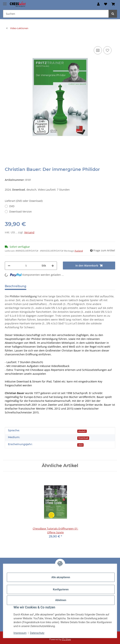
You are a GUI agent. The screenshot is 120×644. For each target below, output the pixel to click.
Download (83, 438)
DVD (12, 206)
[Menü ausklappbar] (5, 2)
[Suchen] (113, 14)
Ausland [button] (79, 251)
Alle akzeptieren (61, 577)
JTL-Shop (66, 639)
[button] (98, 4)
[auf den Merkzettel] (107, 50)
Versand (29, 232)
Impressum (20, 633)
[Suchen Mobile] (56, 14)
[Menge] (26, 266)
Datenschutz (37, 633)
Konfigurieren (61, 589)
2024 (80, 445)
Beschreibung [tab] (16, 286)
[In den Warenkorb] (8, 40)
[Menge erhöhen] (53, 266)
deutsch (82, 431)
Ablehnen (61, 600)
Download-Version (21, 212)
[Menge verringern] (9, 266)
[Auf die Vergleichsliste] (98, 50)
